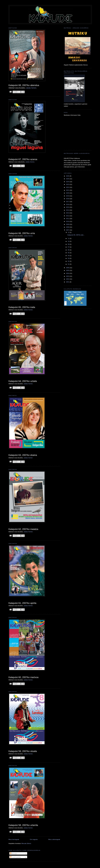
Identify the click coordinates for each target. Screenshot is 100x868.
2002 (68, 279)
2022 (68, 187)
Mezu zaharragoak (54, 839)
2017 (68, 202)
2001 (68, 282)
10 (69, 241)
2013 (68, 213)
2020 (68, 193)
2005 (68, 270)
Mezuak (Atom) (26, 843)
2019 (68, 196)
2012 (68, 216)
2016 (68, 204)
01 (69, 264)
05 (69, 253)
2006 (68, 268)
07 (69, 247)
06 (69, 250)
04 (69, 256)
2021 (68, 190)
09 (69, 244)
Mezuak (13, 854)
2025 (68, 179)
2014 (68, 210)
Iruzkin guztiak (15, 857)
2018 (68, 199)
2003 (68, 276)
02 (69, 261)
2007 (68, 230)
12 (69, 232)
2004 (68, 273)
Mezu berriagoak (14, 839)
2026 (68, 176)
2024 (68, 182)
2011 (68, 219)
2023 (68, 184)
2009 (68, 224)
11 (69, 238)
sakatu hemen (31, 88)
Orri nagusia (34, 839)
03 (69, 258)
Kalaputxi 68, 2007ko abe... (76, 235)
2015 (68, 207)
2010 (68, 221)
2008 (68, 227)
